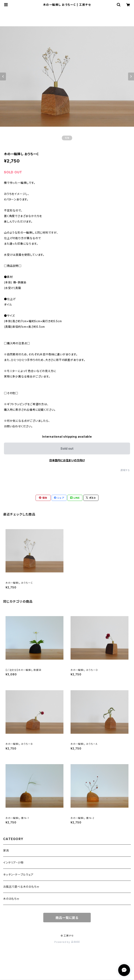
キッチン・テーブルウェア (18, 875)
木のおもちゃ (11, 899)
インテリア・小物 (13, 862)
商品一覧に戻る (67, 918)
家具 (6, 850)
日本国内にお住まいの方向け (67, 460)
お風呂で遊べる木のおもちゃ (21, 887)
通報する (125, 470)
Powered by (67, 942)
